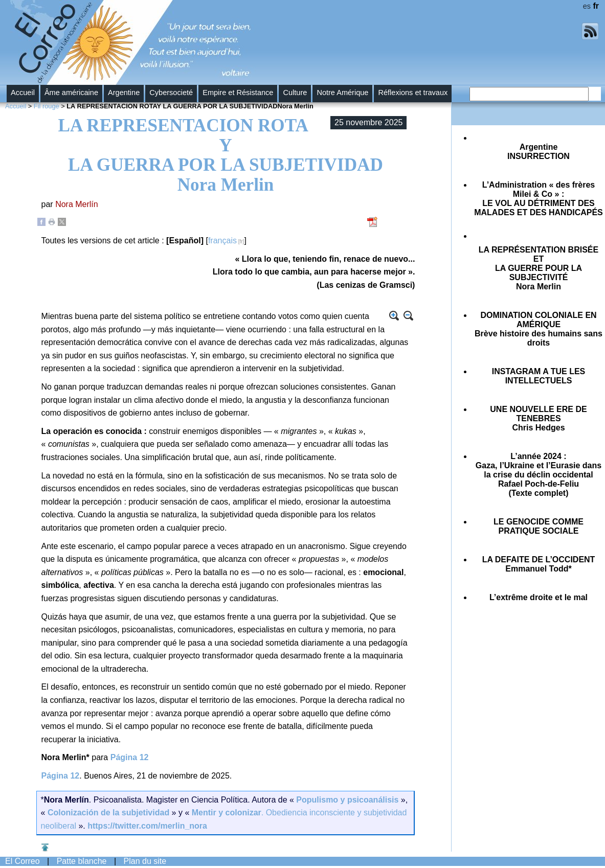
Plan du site (145, 861)
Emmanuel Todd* (539, 564)
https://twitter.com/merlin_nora (147, 826)
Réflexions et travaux (413, 93)
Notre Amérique (342, 93)
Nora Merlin (539, 268)
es (587, 6)
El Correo (23, 861)
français (222, 241)
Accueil (23, 93)
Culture (295, 93)
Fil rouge (47, 106)
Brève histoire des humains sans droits (539, 329)
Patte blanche (82, 861)
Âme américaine (71, 93)
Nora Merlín (77, 204)
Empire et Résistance (238, 93)
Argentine (124, 93)
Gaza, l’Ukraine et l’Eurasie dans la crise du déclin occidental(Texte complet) (539, 475)
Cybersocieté (171, 93)
